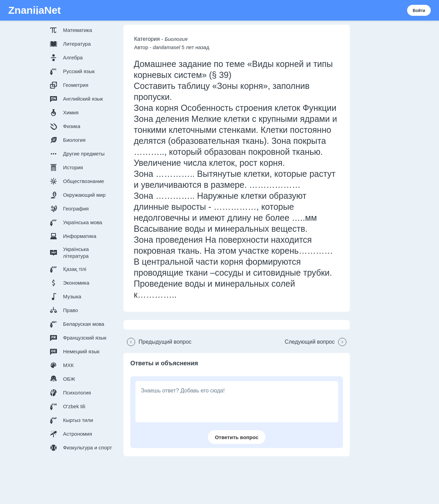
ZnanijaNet (34, 10)
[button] (82, 30)
